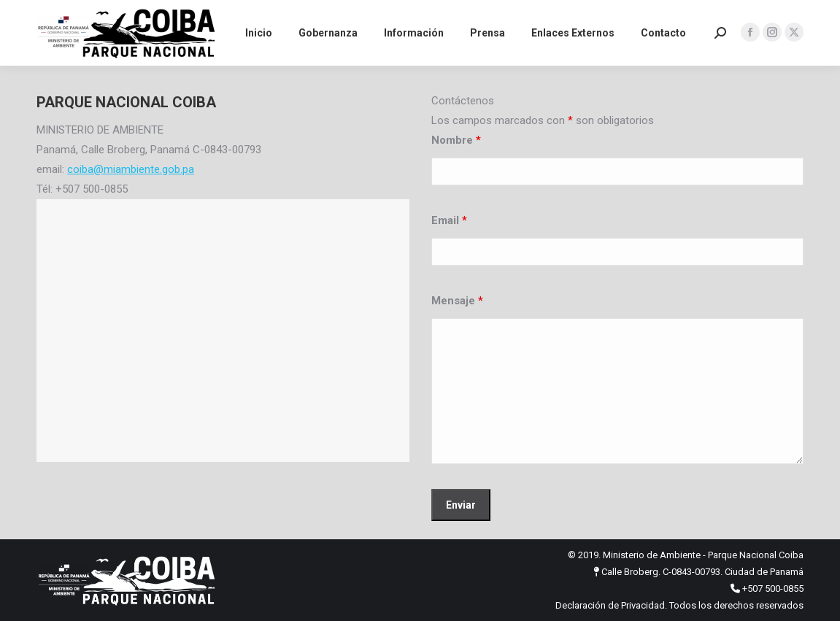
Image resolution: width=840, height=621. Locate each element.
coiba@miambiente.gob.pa (131, 169)
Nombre (456, 140)
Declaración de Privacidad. (611, 605)
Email (449, 220)
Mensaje (457, 301)
